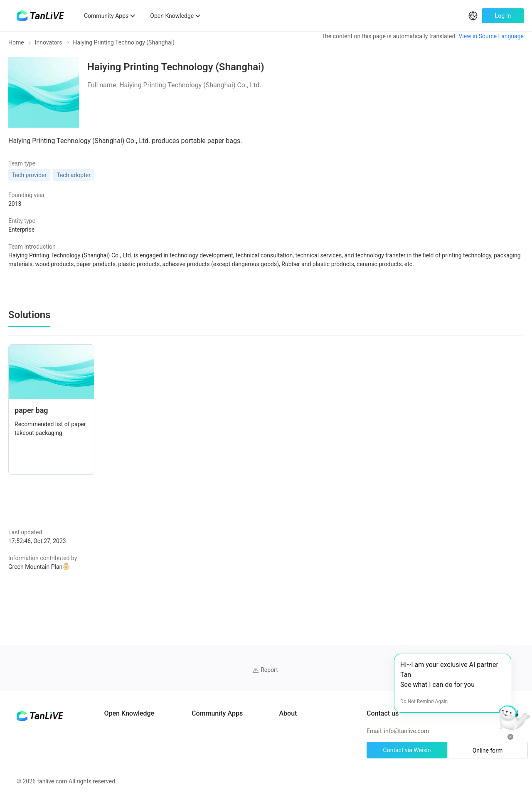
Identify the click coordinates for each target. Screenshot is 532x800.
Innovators (49, 48)
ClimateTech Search (251, 664)
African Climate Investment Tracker (271, 694)
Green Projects (140, 739)
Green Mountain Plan (107, 562)
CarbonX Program (249, 709)
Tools (128, 754)
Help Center (346, 679)
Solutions (133, 724)
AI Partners (136, 664)
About (338, 664)
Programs (134, 679)
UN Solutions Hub (249, 679)
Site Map (342, 724)
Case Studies (138, 694)
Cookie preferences (355, 694)
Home (16, 48)
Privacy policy (348, 709)
